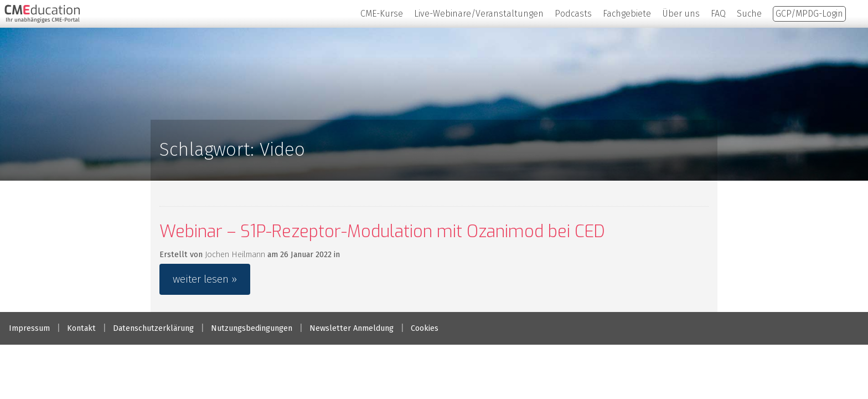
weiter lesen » (205, 279)
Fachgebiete (627, 14)
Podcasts (573, 14)
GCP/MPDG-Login (809, 14)
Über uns (681, 14)
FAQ (718, 14)
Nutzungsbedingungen (252, 328)
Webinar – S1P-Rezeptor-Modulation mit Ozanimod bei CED (382, 232)
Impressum (29, 328)
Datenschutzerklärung (153, 328)
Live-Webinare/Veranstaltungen (479, 14)
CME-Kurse (382, 14)
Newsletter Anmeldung (352, 328)
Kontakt (81, 328)
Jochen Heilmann (235, 255)
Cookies (425, 328)
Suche (749, 14)
